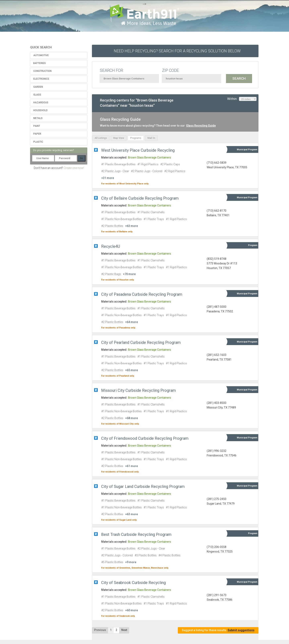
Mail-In (151, 138)
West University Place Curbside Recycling (138, 150)
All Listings (101, 138)
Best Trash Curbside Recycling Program (136, 534)
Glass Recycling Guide (201, 126)
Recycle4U (111, 246)
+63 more (132, 226)
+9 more (131, 562)
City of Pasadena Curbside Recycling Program (142, 294)
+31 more (108, 178)
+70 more (129, 274)
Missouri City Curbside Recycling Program (138, 390)
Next (124, 630)
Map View (119, 138)
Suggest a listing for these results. (218, 630)
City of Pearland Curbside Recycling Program (141, 342)
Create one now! (74, 168)
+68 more (132, 418)
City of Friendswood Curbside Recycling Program (145, 438)
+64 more (132, 322)
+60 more (132, 610)
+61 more (132, 466)
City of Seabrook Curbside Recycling (133, 583)
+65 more (132, 370)
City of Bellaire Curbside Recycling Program (140, 198)
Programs (136, 138)
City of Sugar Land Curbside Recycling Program (143, 487)
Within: (242, 99)
